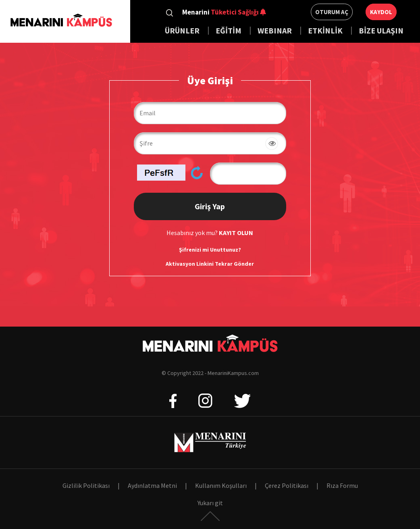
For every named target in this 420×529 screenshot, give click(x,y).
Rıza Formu (342, 485)
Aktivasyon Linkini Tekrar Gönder (210, 264)
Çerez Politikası (287, 485)
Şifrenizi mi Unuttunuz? (210, 250)
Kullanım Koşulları (221, 485)
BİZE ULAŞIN (381, 30)
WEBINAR (275, 30)
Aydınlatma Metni (152, 485)
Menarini (220, 12)
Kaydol (381, 12)
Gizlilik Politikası (86, 485)
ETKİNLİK (325, 30)
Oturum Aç (332, 12)
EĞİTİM (229, 30)
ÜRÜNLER (182, 30)
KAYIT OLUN (236, 233)
